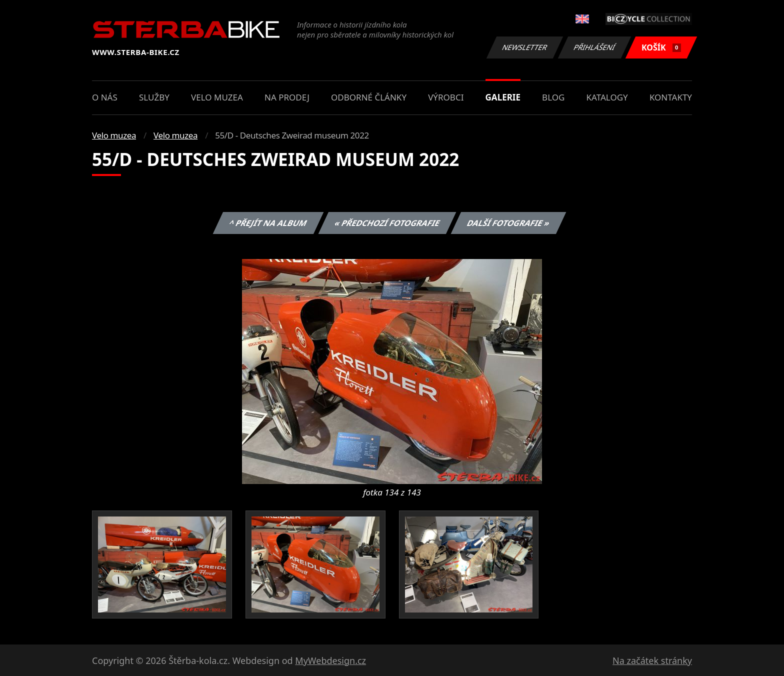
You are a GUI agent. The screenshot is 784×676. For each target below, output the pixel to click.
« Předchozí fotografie (387, 223)
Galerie (503, 97)
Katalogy (607, 97)
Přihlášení (594, 47)
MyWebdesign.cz (330, 660)
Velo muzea (217, 97)
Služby (154, 97)
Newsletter (524, 47)
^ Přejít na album (268, 223)
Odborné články (369, 97)
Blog (553, 97)
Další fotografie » (509, 223)
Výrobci (446, 97)
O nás (105, 97)
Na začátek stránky (652, 660)
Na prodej (287, 97)
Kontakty (671, 97)
